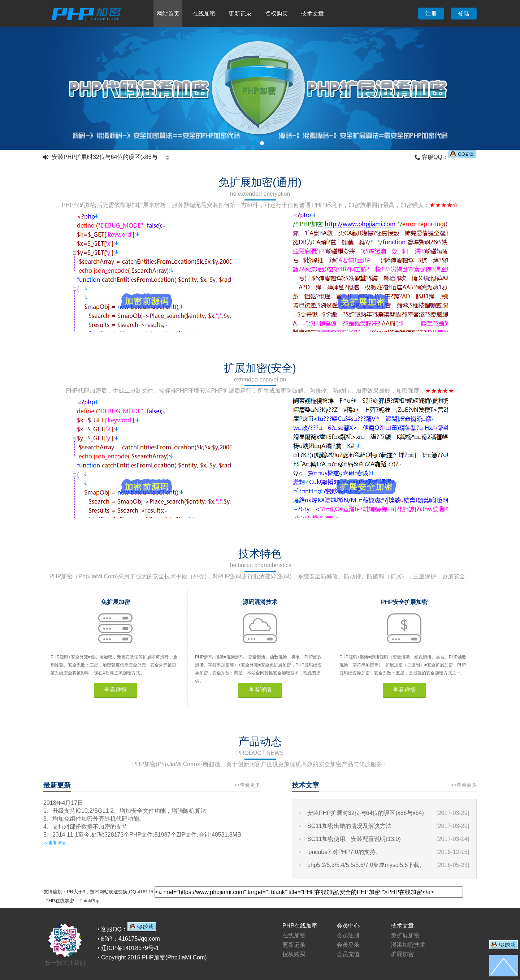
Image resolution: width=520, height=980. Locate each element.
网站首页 (168, 14)
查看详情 (116, 690)
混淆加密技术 (408, 945)
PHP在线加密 (60, 901)
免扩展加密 (405, 935)
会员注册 (348, 935)
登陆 (464, 14)
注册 (431, 14)
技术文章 (312, 14)
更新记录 (240, 14)
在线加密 (204, 14)
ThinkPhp (89, 901)
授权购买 (276, 14)
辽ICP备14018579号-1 (130, 948)
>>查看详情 (55, 843)
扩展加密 (402, 954)
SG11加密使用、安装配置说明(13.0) (354, 839)
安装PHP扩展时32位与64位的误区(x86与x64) (366, 813)
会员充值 (348, 954)
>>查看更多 (247, 785)
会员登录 (348, 945)
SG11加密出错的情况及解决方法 (349, 826)
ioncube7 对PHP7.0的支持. (342, 852)
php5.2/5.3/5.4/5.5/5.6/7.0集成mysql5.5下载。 (366, 865)
